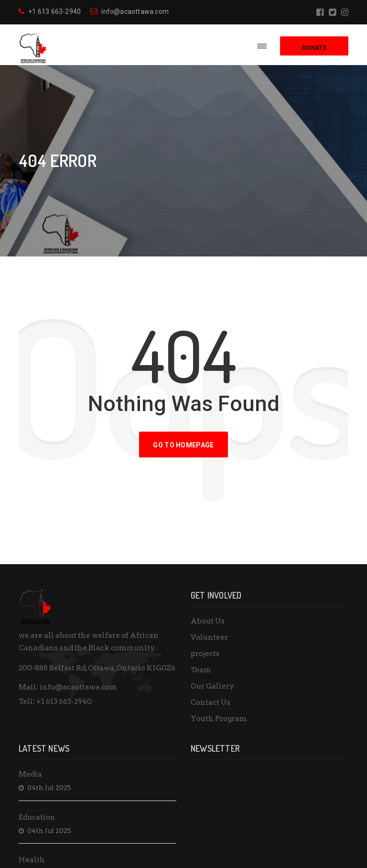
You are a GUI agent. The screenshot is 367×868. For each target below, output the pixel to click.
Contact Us (210, 702)
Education (37, 817)
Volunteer (209, 637)
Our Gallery (212, 686)
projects (205, 654)
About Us (208, 621)
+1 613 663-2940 (50, 11)
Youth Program (219, 719)
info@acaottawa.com (130, 11)
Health (32, 860)
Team (201, 670)
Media (30, 774)
